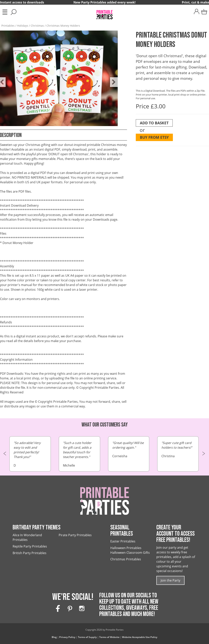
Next (112, 79)
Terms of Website (109, 637)
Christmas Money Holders (63, 26)
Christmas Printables (126, 559)
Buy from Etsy (154, 137)
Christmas (37, 26)
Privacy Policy (67, 637)
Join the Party (170, 580)
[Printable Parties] (104, 13)
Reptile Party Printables (30, 546)
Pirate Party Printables (75, 535)
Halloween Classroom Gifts (130, 553)
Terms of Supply (87, 637)
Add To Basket (154, 123)
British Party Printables (30, 553)
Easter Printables (123, 541)
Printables (8, 26)
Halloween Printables (126, 548)
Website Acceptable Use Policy (140, 637)
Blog (54, 637)
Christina (178, 449)
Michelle (79, 454)
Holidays (23, 26)
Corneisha (129, 449)
